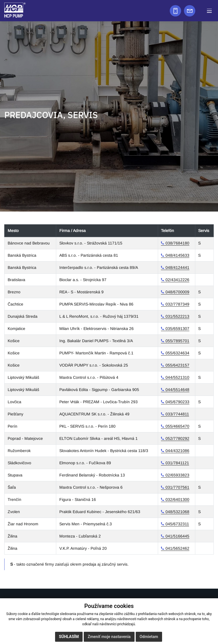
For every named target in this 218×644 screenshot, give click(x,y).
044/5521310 (177, 377)
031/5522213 (177, 316)
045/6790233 (177, 402)
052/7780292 (177, 438)
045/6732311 (177, 524)
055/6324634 (177, 353)
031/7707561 (177, 487)
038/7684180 (177, 243)
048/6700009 (177, 292)
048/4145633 (177, 255)
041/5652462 (177, 548)
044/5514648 (177, 390)
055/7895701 (177, 341)
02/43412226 (177, 280)
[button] (209, 11)
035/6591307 (177, 329)
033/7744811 (177, 414)
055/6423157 (177, 365)
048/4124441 (177, 267)
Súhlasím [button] (69, 637)
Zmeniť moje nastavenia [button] (109, 637)
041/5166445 (177, 536)
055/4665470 (177, 426)
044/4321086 (177, 451)
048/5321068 (177, 512)
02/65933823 (177, 475)
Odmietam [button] (149, 637)
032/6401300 (177, 499)
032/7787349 (177, 304)
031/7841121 (177, 463)
